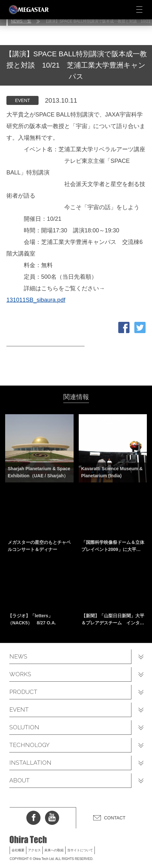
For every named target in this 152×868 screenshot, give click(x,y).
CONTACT (115, 818)
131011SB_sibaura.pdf (36, 300)
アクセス (34, 850)
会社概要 (18, 850)
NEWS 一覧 (21, 21)
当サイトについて (80, 850)
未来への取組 (54, 850)
